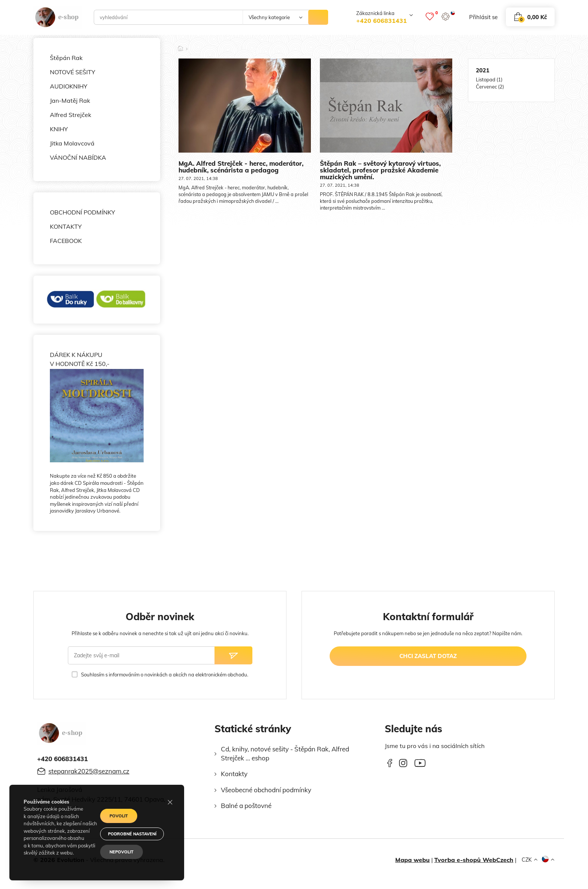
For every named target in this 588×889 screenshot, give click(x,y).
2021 (483, 70)
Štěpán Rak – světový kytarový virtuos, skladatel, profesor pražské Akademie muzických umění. (380, 170)
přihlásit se (483, 17)
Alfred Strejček (70, 115)
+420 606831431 (382, 21)
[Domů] (180, 46)
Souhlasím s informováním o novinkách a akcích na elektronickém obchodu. (165, 675)
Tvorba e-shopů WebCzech (474, 860)
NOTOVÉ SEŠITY (73, 72)
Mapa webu (412, 860)
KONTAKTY (66, 226)
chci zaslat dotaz (428, 656)
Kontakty (234, 774)
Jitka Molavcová (72, 143)
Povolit (119, 816)
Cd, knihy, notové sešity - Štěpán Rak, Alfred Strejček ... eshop (285, 753)
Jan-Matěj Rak (70, 100)
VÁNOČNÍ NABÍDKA (78, 157)
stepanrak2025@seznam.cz (89, 771)
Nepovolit (121, 852)
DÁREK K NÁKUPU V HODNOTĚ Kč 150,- (97, 407)
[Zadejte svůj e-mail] (141, 655)
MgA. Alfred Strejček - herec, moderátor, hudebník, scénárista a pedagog (241, 167)
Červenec (486, 87)
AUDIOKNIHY (69, 86)
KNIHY (59, 129)
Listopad (486, 79)
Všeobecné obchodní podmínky (266, 790)
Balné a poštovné (246, 806)
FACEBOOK (66, 241)
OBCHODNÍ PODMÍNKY (82, 212)
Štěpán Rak (66, 58)
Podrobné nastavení (132, 834)
